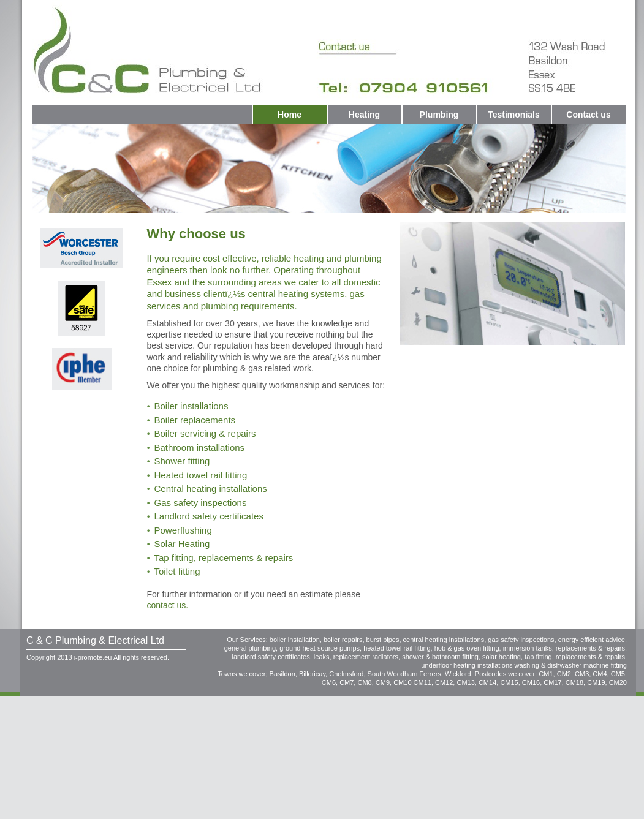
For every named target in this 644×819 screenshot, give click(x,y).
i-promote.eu (93, 657)
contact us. (168, 605)
